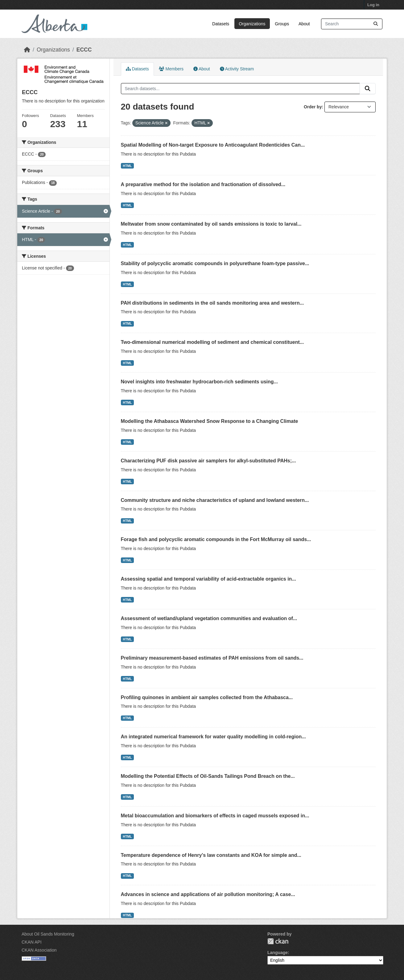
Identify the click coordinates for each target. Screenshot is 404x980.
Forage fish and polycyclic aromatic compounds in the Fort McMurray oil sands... (216, 539)
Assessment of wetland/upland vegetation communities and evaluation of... (209, 618)
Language (278, 953)
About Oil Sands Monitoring (48, 934)
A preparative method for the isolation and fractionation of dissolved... (203, 184)
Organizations (252, 24)
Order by (313, 107)
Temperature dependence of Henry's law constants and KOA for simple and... (211, 855)
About (304, 24)
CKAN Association (39, 950)
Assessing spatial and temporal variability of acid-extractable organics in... (208, 579)
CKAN (278, 941)
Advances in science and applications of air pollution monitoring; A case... (208, 894)
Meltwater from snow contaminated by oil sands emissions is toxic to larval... (211, 224)
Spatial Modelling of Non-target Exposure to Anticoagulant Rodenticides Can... (213, 145)
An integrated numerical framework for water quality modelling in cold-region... (213, 737)
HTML (127, 166)
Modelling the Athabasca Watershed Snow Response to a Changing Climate (210, 421)
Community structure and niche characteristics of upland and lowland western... (215, 500)
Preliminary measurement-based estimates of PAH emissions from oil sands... (212, 658)
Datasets (221, 24)
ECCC (84, 50)
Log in (373, 5)
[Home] (27, 50)
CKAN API (32, 942)
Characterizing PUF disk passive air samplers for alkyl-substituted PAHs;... (208, 461)
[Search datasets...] (352, 24)
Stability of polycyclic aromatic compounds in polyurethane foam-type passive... (215, 263)
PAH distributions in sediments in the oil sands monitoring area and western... (212, 303)
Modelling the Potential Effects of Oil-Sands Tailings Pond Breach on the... (208, 776)
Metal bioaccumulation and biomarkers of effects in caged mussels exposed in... (215, 816)
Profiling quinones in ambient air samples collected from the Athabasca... (207, 697)
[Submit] (376, 24)
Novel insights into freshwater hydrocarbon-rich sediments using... (199, 382)
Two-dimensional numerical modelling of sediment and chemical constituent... (212, 342)
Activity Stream (237, 69)
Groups (282, 24)
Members (171, 69)
